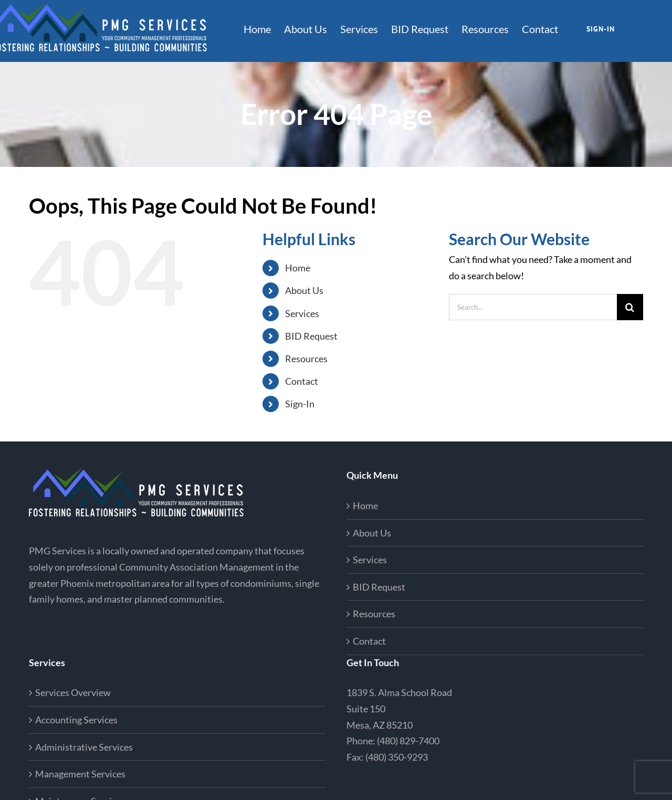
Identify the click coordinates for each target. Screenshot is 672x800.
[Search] (630, 307)
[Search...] (533, 307)
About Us (304, 290)
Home (298, 268)
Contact (302, 381)
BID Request (311, 336)
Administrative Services (84, 747)
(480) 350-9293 (397, 757)
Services (302, 313)
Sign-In (300, 404)
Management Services (80, 774)
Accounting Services (76, 720)
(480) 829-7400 (408, 741)
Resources (306, 359)
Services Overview (73, 692)
